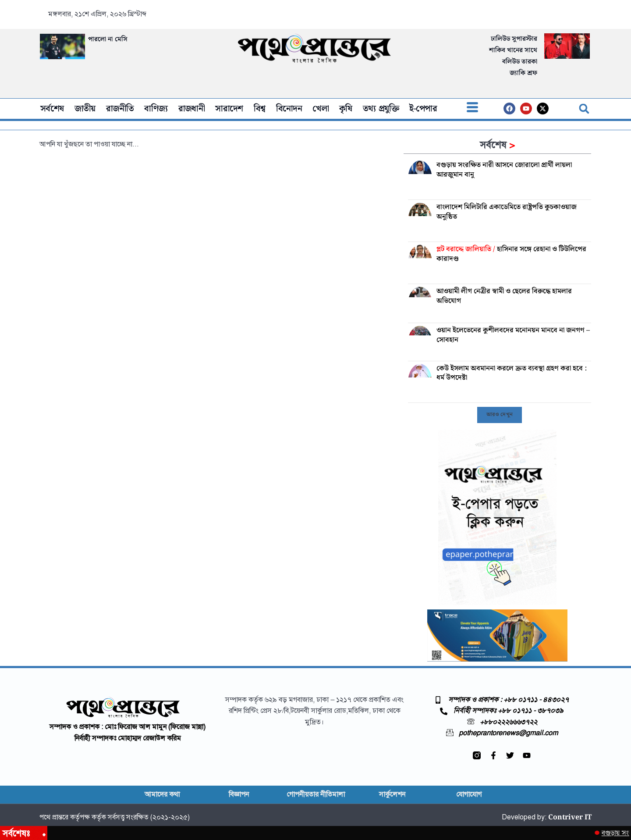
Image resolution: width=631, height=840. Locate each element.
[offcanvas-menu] (472, 109)
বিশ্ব (260, 109)
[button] (584, 109)
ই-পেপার (423, 109)
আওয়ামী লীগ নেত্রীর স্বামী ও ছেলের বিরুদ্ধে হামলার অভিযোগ (504, 296)
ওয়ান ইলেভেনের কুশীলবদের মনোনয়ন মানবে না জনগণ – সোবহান (513, 335)
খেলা (321, 109)
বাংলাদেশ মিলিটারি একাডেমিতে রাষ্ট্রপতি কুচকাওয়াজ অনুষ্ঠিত (507, 212)
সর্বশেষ (52, 109)
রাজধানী (192, 109)
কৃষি (346, 109)
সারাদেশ (229, 109)
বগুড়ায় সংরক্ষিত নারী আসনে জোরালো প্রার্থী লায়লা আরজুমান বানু (504, 170)
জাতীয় (85, 109)
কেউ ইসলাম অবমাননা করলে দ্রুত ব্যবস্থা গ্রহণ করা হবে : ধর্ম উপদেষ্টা (512, 373)
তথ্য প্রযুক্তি (381, 109)
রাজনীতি (120, 109)
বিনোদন (289, 109)
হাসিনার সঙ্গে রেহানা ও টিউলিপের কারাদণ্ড (511, 254)
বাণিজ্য (156, 109)
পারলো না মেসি (108, 39)
